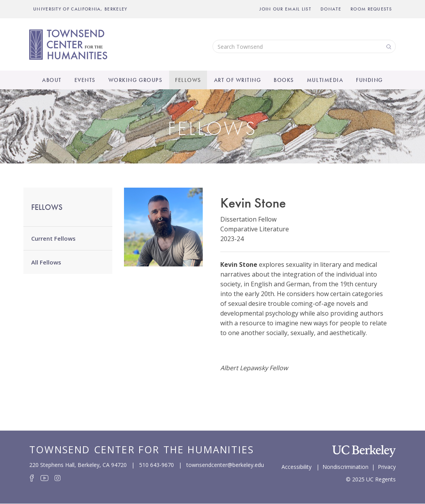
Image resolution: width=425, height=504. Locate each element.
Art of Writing (237, 80)
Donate (331, 9)
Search (388, 46)
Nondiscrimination (345, 466)
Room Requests (371, 9)
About (52, 80)
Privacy (387, 466)
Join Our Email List (285, 9)
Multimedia (325, 80)
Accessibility (297, 466)
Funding (369, 80)
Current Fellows (53, 238)
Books (284, 80)
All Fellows (46, 262)
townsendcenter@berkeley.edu (225, 465)
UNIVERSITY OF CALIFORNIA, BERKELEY (80, 9)
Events (85, 80)
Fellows (188, 80)
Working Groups (135, 80)
